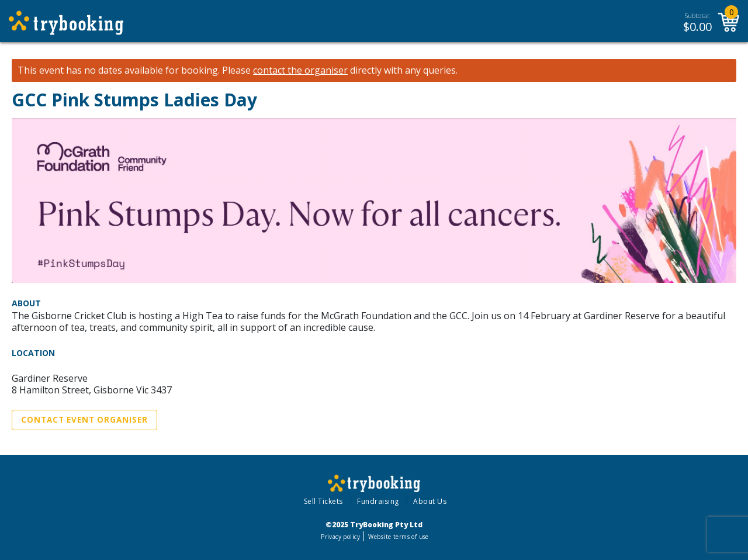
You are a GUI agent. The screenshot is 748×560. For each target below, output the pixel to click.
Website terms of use (398, 537)
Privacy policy (340, 537)
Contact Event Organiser (84, 420)
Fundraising (378, 501)
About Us (430, 501)
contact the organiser (300, 70)
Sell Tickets (323, 501)
